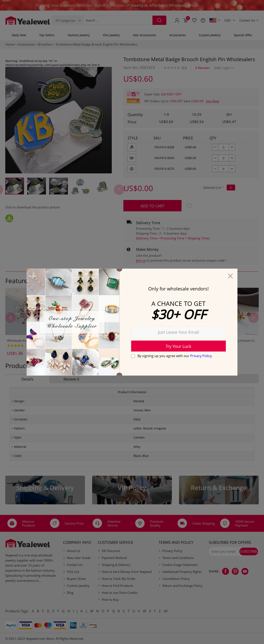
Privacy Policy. (201, 356)
